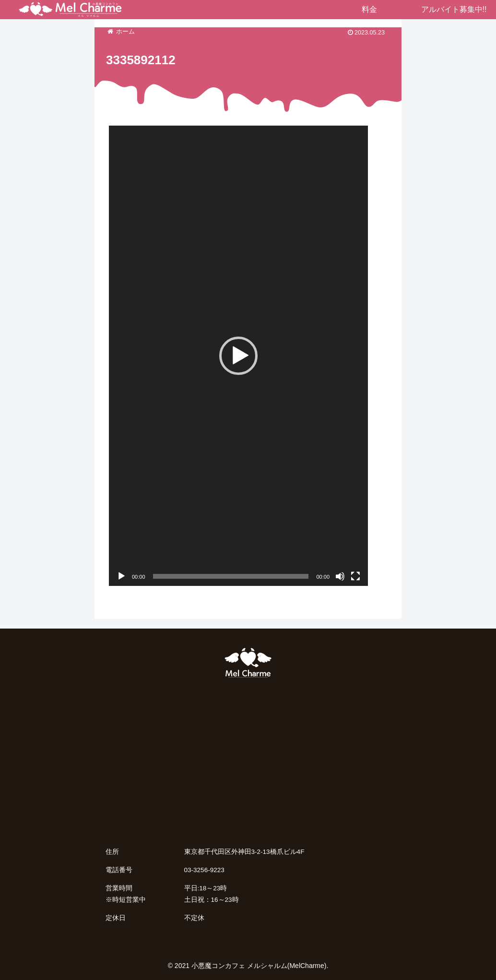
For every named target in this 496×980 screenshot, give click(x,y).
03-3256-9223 (204, 870)
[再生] (121, 576)
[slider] (231, 576)
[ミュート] (340, 576)
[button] (238, 356)
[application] (238, 356)
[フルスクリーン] (355, 576)
